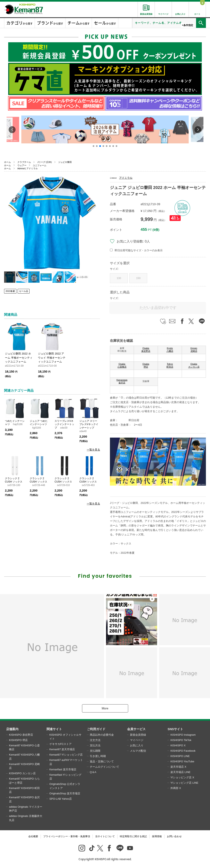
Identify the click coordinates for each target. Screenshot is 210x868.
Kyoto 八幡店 (170, 350)
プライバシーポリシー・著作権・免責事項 (67, 836)
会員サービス (136, 729)
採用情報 (157, 836)
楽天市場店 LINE (180, 772)
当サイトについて (105, 836)
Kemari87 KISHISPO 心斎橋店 (24, 747)
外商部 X (176, 788)
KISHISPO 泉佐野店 (21, 735)
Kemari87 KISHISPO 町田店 (24, 790)
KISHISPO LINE (180, 756)
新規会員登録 (138, 735)
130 (119, 278)
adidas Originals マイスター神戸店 (26, 809)
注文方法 (95, 740)
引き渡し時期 (98, 756)
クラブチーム (24, 162)
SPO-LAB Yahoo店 (61, 799)
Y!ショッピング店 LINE (184, 783)
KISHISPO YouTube (182, 761)
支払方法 (95, 745)
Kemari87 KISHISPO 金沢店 (24, 799)
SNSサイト (175, 729)
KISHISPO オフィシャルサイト (65, 737)
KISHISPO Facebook (183, 751)
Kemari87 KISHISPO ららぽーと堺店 (24, 781)
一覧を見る (93, 450)
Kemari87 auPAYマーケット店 (66, 762)
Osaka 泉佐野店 (146, 350)
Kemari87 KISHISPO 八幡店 (24, 757)
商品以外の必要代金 (102, 735)
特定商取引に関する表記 (133, 836)
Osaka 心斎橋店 (122, 365)
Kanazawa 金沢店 (122, 381)
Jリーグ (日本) (45, 162)
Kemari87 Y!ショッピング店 (66, 755)
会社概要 (33, 836)
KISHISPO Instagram (183, 735)
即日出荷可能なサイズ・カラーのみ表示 (139, 250)
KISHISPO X (178, 745)
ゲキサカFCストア (60, 744)
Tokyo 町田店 (170, 365)
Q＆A (93, 772)
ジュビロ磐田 (65, 162)
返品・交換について (102, 761)
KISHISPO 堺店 (18, 740)
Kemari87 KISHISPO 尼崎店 (24, 766)
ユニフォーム (40, 165)
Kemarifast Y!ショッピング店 (65, 777)
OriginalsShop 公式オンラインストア (65, 786)
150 (138, 278)
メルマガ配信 (138, 751)
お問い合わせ (174, 836)
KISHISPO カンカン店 (22, 773)
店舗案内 (12, 729)
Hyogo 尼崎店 (194, 350)
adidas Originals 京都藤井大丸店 (26, 818)
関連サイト (54, 729)
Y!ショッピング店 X (182, 777)
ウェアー (22, 165)
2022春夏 (10, 291)
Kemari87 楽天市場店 (62, 749)
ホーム (7, 162)
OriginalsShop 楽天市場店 (65, 793)
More (105, 708)
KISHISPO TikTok (181, 740)
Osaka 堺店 (146, 365)
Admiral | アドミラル (28, 168)
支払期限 (95, 751)
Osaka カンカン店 (194, 365)
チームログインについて (104, 767)
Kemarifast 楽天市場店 (63, 769)
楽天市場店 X (178, 767)
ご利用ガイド (96, 729)
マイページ (137, 740)
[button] (94, 146)
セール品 (24, 291)
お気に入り (137, 745)
